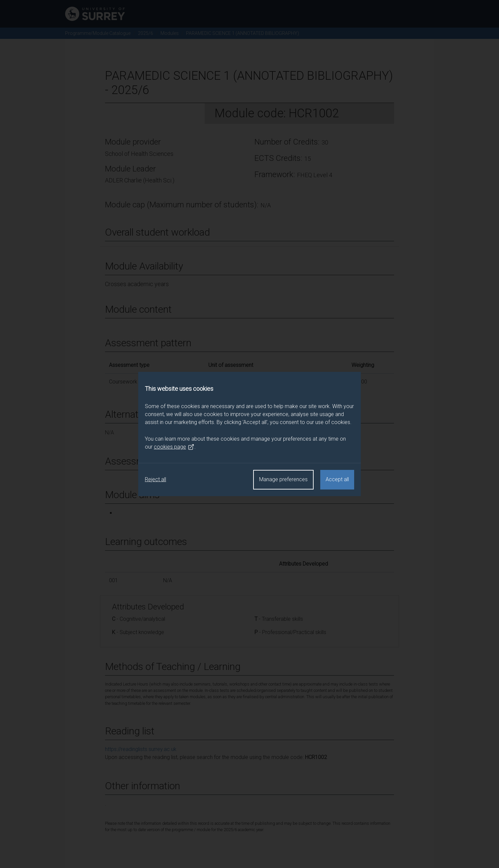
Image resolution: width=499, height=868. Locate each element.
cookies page (174, 447)
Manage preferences (283, 479)
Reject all (155, 479)
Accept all (337, 479)
